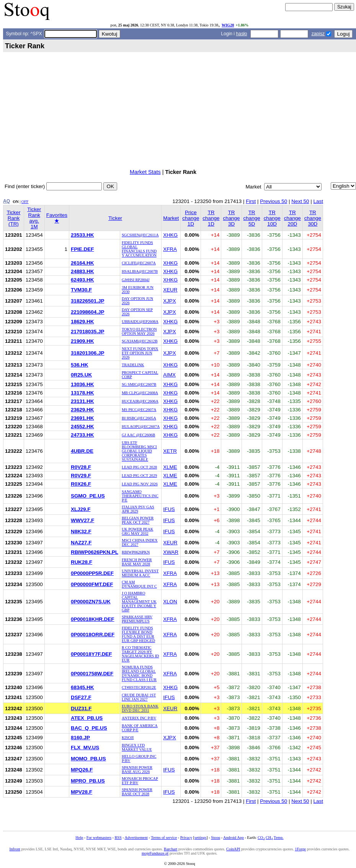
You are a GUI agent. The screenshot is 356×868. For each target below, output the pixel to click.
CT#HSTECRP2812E (139, 687)
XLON (170, 602)
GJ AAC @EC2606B (138, 435)
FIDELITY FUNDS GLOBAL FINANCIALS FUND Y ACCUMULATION (139, 249)
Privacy (186, 838)
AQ (7, 201)
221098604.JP (87, 312)
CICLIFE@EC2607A (139, 263)
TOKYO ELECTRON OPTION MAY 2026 (139, 331)
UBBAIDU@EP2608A (140, 322)
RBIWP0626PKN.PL (95, 552)
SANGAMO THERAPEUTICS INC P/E (140, 496)
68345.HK (82, 687)
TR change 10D (272, 218)
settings (200, 838)
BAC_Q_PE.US (89, 728)
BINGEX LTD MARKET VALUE (137, 747)
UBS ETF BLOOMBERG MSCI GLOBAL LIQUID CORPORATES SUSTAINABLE (139, 451)
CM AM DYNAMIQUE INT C (139, 584)
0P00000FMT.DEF (92, 584)
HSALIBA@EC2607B (140, 271)
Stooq (216, 838)
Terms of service (164, 838)
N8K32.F (81, 531)
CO (261, 838)
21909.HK (82, 341)
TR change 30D (313, 218)
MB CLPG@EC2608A (140, 393)
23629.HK (82, 410)
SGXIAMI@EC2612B (140, 341)
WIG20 (228, 25)
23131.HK (82, 401)
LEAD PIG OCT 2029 (139, 476)
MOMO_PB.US (88, 759)
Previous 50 (274, 201)
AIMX (169, 375)
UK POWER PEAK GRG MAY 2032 (137, 531)
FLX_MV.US (85, 748)
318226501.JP (87, 301)
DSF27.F (81, 697)
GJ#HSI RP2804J (136, 280)
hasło (241, 34)
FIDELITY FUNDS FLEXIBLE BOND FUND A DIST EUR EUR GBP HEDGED (138, 634)
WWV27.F (82, 520)
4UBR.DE (82, 451)
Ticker (115, 218)
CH (269, 838)
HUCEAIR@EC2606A (140, 401)
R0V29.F (81, 476)
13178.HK (82, 393)
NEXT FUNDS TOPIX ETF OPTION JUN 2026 (140, 353)
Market (171, 218)
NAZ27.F (81, 543)
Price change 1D (191, 218)
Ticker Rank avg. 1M (34, 218)
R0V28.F (81, 467)
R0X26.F (81, 484)
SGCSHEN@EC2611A (140, 235)
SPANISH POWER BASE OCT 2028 (137, 792)
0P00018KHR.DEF (93, 619)
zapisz (318, 34)
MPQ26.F (82, 770)
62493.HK (82, 280)
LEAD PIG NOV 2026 (140, 484)
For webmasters (99, 838)
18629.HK (82, 322)
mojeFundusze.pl (155, 853)
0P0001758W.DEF (92, 674)
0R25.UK (81, 375)
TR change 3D (231, 218)
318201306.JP (87, 353)
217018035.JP (87, 332)
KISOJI (128, 738)
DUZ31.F (81, 708)
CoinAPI (233, 849)
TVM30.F (81, 290)
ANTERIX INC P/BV (139, 718)
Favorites (57, 218)
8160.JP (80, 738)
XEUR (170, 290)
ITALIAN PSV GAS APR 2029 (138, 509)
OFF (25, 202)
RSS (118, 838)
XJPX (170, 301)
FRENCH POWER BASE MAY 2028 (137, 562)
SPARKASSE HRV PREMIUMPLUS (137, 619)
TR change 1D (211, 218)
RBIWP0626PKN (136, 552)
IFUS (169, 509)
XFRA (170, 249)
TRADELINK (133, 365)
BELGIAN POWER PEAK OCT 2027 (138, 520)
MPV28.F (82, 792)
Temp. (279, 838)
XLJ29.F (81, 509)
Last (318, 201)
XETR (170, 451)
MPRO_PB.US (88, 781)
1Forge (300, 849)
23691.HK (82, 418)
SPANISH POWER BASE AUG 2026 (137, 770)
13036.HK (82, 384)
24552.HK (82, 427)
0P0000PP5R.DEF (92, 573)
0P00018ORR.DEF (93, 635)
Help (79, 838)
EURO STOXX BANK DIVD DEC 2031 (140, 708)
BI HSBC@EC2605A (139, 418)
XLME (170, 467)
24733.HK (82, 435)
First (251, 201)
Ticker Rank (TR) (13, 218)
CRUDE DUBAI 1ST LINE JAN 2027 (139, 697)
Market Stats (145, 172)
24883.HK (82, 271)
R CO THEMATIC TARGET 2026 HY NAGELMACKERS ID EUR (140, 654)
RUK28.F (82, 562)
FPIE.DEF (82, 249)
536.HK (80, 365)
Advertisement (136, 838)
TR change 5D (252, 218)
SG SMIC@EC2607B (139, 384)
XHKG (170, 235)
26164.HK (82, 263)
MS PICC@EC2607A (139, 410)
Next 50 (300, 201)
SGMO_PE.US (88, 496)
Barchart (171, 849)
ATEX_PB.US (87, 718)
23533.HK (82, 235)
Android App (234, 838)
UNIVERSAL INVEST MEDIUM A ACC (140, 573)
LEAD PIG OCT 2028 (139, 467)
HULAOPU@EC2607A (141, 427)
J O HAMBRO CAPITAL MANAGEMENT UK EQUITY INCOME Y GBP (139, 602)
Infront (15, 849)
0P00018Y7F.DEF (91, 654)
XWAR (171, 552)
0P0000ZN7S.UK (91, 602)
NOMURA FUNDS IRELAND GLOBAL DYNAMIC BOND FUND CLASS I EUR (139, 673)
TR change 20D (292, 218)
